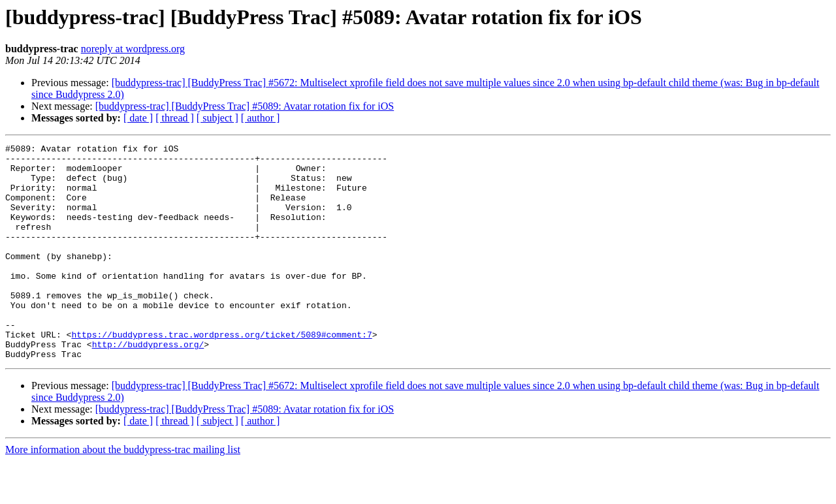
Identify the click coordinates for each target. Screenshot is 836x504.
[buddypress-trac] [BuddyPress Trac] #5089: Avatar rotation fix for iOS (245, 106)
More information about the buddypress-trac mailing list (123, 493)
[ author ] (261, 118)
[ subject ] (217, 118)
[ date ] (138, 118)
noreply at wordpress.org (133, 49)
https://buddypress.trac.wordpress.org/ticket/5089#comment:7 (221, 373)
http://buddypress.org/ (148, 385)
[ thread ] (175, 118)
